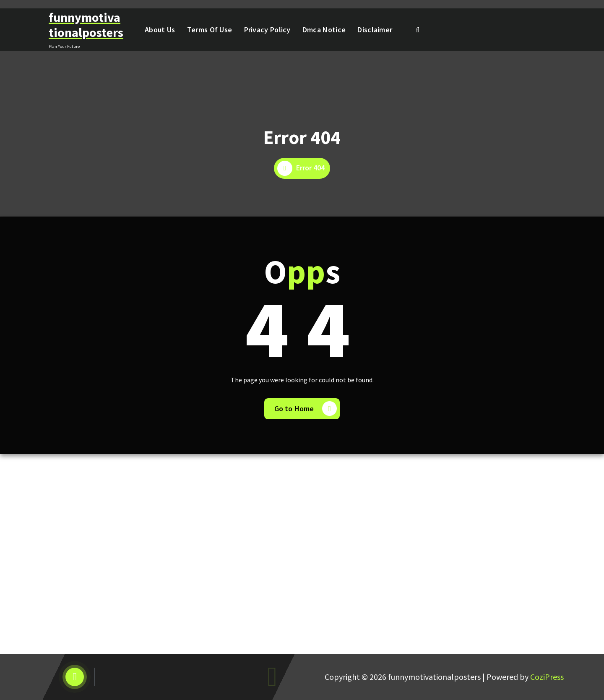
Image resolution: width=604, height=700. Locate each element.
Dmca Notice (324, 30)
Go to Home (306, 409)
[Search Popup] (418, 30)
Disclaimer (375, 30)
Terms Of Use (210, 30)
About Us (160, 30)
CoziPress (547, 677)
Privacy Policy (267, 30)
